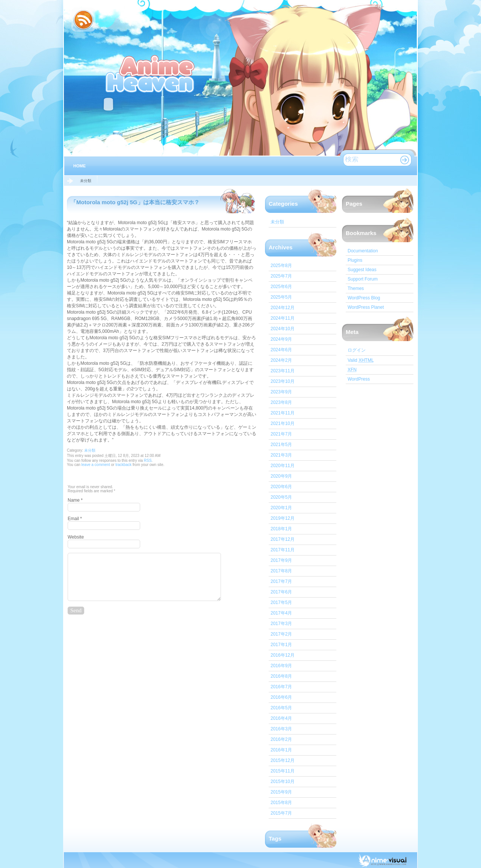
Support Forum (363, 279)
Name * (75, 500)
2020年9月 (281, 476)
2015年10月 (283, 782)
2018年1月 (281, 529)
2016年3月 (281, 729)
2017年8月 (281, 571)
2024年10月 (283, 329)
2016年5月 (281, 708)
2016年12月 (283, 655)
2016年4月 (281, 718)
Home (79, 166)
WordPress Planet (366, 307)
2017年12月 (283, 539)
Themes (356, 288)
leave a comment (95, 465)
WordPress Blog (364, 298)
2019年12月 (283, 518)
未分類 (86, 181)
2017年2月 (281, 634)
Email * (75, 519)
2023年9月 (281, 392)
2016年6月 (281, 697)
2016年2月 (281, 739)
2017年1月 (281, 645)
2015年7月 (281, 813)
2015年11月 (283, 771)
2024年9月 (281, 339)
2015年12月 (283, 760)
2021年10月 (283, 423)
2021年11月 (283, 413)
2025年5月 (281, 297)
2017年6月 (281, 592)
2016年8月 (281, 676)
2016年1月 (281, 750)
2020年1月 (281, 508)
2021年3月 (281, 455)
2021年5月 (281, 445)
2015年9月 (281, 792)
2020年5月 (281, 497)
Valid (361, 360)
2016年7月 (281, 687)
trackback (123, 465)
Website (76, 537)
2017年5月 (281, 602)
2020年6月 (281, 487)
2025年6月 (281, 287)
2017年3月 (281, 624)
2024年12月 (283, 308)
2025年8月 (281, 266)
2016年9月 (281, 666)
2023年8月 (281, 402)
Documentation (363, 251)
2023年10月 (283, 381)
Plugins (355, 260)
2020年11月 (283, 466)
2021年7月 (281, 434)
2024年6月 (281, 350)
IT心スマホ (151, 73)
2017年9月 (281, 560)
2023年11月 (283, 371)
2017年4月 (281, 613)
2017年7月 (281, 581)
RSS (148, 461)
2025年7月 (281, 276)
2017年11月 (283, 550)
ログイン (357, 350)
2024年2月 (281, 360)
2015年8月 (281, 803)
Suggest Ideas (362, 270)
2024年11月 (283, 318)
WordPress (359, 379)
